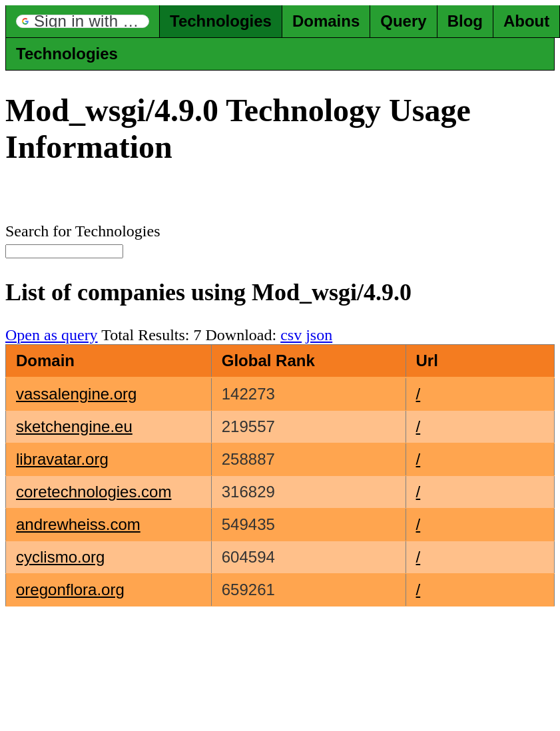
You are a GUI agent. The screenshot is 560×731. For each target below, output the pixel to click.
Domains (326, 21)
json (319, 335)
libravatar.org (62, 459)
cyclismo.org (60, 557)
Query (403, 21)
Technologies (221, 21)
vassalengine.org (76, 394)
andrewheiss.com (78, 524)
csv (291, 335)
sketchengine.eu (74, 426)
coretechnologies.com (94, 492)
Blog (465, 21)
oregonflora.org (70, 590)
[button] (83, 21)
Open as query (52, 335)
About (526, 21)
